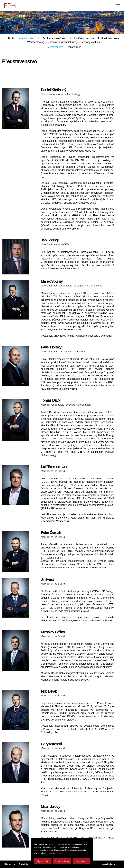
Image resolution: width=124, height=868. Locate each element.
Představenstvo (54, 47)
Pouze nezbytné (62, 861)
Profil (11, 38)
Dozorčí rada (74, 47)
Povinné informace (108, 38)
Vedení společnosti (28, 38)
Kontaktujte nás (109, 864)
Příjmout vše (43, 861)
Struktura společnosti (54, 38)
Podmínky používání (28, 864)
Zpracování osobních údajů (63, 42)
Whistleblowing (36, 42)
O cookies (61, 853)
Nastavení (81, 861)
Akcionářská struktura (82, 38)
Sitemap (8, 864)
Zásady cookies (91, 42)
